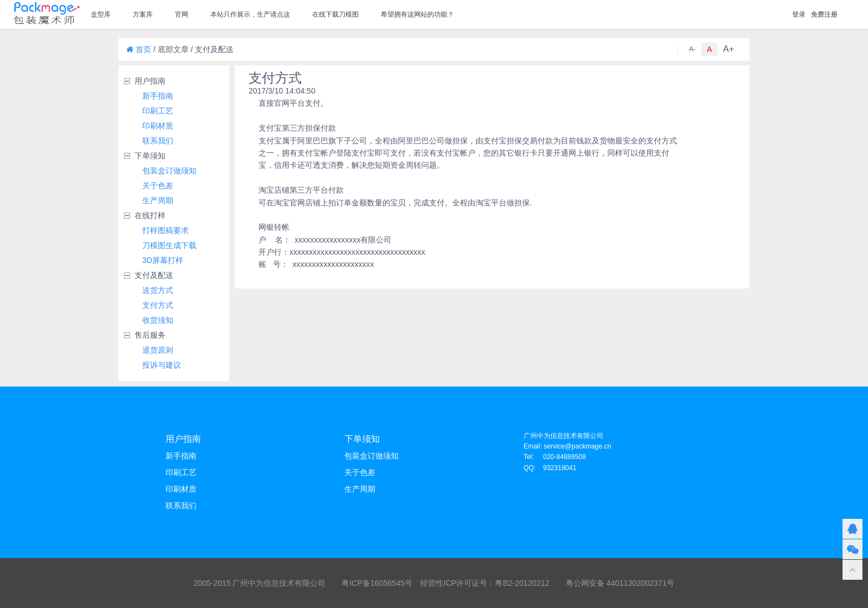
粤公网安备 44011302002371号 (620, 583)
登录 (799, 14)
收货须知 (158, 320)
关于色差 (158, 186)
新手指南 (158, 96)
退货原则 (158, 350)
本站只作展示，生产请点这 (250, 14)
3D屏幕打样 (163, 260)
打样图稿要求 (166, 230)
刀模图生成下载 (169, 245)
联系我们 (158, 141)
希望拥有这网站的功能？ (417, 14)
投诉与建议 (162, 365)
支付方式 (158, 305)
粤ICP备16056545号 (377, 583)
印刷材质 (158, 126)
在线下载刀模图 (335, 14)
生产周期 (158, 200)
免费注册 (824, 14)
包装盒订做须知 (169, 171)
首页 (139, 49)
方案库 (143, 14)
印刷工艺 (158, 111)
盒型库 (101, 14)
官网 (182, 14)
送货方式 (158, 290)
